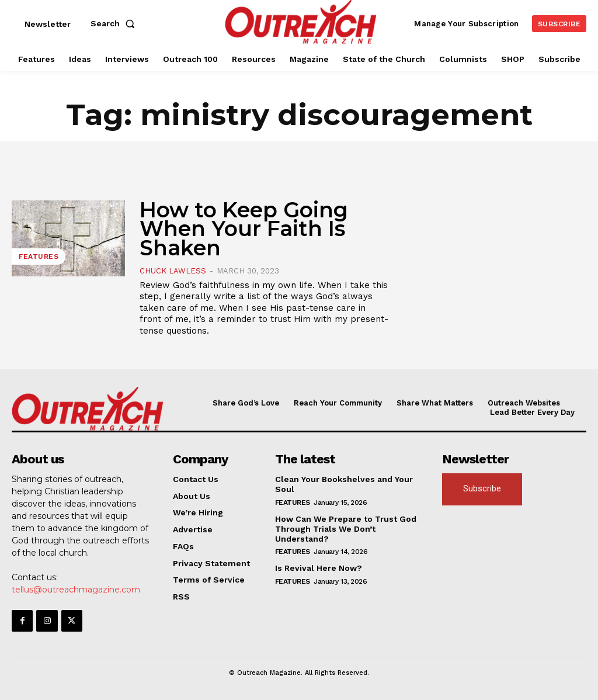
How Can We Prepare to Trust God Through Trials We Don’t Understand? (346, 529)
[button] (115, 23)
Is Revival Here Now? (319, 568)
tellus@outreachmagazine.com (76, 590)
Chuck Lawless (173, 271)
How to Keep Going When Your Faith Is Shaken (244, 229)
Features (39, 257)
